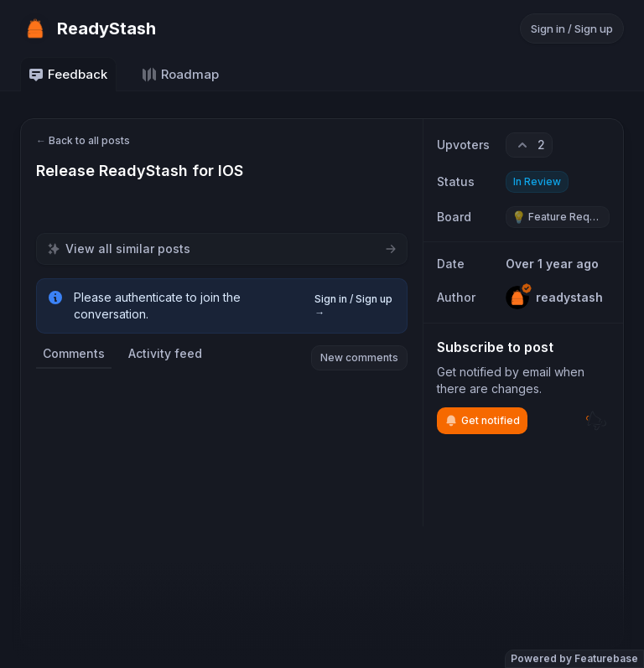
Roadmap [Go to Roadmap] (180, 75)
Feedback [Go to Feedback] (68, 75)
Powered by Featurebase (574, 658)
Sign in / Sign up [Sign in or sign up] (572, 28)
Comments (74, 353)
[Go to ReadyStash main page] (88, 28)
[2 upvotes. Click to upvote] (529, 145)
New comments (359, 357)
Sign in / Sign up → (353, 306)
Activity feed (165, 353)
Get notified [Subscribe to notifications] (482, 421)
